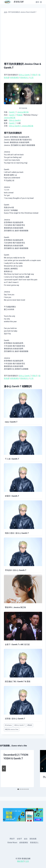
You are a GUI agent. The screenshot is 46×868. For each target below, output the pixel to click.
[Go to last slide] (4, 769)
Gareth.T (12, 112)
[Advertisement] (23, 38)
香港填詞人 (25, 78)
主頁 (5, 12)
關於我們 (21, 861)
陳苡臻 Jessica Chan (12, 729)
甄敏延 (20, 115)
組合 (26, 839)
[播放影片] (23, 94)
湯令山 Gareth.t (15, 120)
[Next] (42, 769)
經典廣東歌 (15, 78)
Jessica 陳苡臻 (23, 112)
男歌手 (35, 75)
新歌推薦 (33, 839)
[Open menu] (39, 2)
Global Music (12, 843)
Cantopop (8, 725)
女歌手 (19, 839)
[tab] (18, 789)
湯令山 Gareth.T (25, 75)
